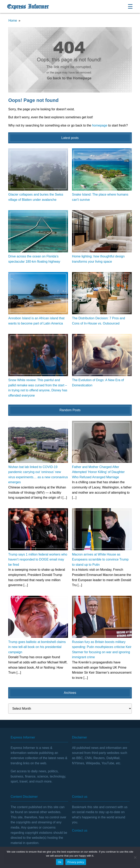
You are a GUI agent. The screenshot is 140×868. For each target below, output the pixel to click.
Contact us (80, 830)
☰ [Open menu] (130, 7)
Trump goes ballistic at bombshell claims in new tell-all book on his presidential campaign (37, 647)
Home (13, 21)
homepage (100, 125)
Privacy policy (76, 862)
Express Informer (28, 7)
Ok (60, 862)
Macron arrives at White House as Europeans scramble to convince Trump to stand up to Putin (100, 560)
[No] (135, 857)
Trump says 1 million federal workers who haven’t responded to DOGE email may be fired (38, 560)
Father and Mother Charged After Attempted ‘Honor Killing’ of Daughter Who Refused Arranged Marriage (98, 472)
